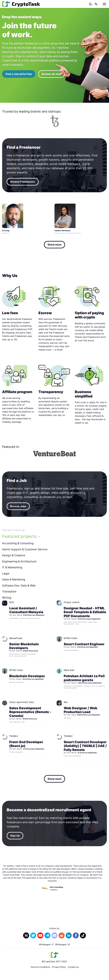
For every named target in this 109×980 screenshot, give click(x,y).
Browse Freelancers (23, 182)
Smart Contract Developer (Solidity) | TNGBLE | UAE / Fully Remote (85, 746)
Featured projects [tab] (19, 536)
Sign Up (15, 836)
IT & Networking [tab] (12, 567)
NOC (12, 602)
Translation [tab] (9, 592)
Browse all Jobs (51, 74)
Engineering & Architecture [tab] (19, 561)
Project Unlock (72, 602)
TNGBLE (14, 736)
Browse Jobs (18, 506)
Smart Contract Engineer (84, 644)
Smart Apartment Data (22, 702)
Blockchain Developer (27, 676)
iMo (66, 702)
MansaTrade (16, 638)
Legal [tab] (6, 574)
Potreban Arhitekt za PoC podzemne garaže (84, 678)
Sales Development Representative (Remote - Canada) (30, 712)
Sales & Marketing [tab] (14, 579)
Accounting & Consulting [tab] (18, 543)
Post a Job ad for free (19, 74)
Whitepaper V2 (63, 944)
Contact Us (73, 967)
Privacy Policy (59, 967)
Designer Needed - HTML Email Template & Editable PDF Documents (85, 612)
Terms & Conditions (40, 967)
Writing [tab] (7, 598)
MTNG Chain (71, 638)
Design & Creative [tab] (14, 555)
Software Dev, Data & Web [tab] (19, 586)
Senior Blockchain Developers (24, 646)
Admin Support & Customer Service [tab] (25, 549)
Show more (54, 245)
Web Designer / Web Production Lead (80, 710)
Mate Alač (69, 670)
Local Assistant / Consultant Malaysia (26, 610)
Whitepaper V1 (46, 944)
